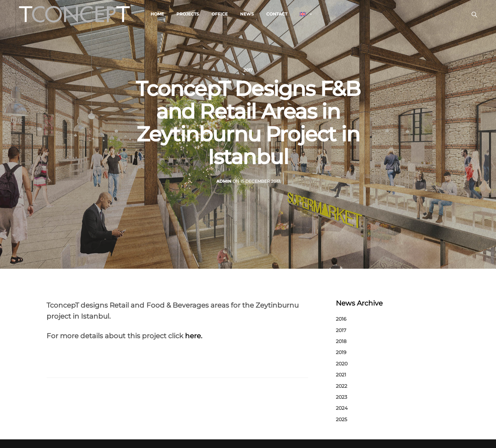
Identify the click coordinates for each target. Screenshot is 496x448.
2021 (341, 375)
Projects (188, 14)
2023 (342, 397)
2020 (342, 364)
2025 (342, 419)
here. (194, 336)
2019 (341, 352)
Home (157, 14)
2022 (342, 386)
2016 (341, 319)
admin (224, 181)
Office (220, 14)
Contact (277, 14)
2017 (248, 70)
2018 (341, 341)
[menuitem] (306, 14)
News (247, 14)
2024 (342, 408)
